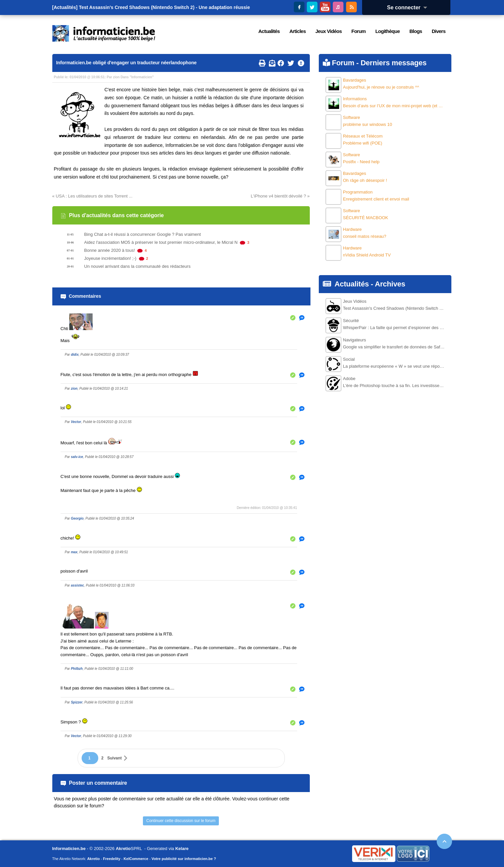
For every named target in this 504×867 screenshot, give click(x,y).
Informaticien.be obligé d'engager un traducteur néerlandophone (127, 63)
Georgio (77, 518)
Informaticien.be (69, 849)
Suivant (114, 758)
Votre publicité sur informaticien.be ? (184, 859)
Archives (390, 284)
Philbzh (77, 669)
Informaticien (142, 77)
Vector (76, 422)
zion (116, 77)
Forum (343, 63)
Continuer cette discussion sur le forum (181, 821)
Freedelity (112, 859)
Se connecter (409, 7)
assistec (77, 585)
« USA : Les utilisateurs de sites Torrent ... (92, 196)
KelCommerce (136, 859)
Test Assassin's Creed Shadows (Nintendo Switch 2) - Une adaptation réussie (165, 7)
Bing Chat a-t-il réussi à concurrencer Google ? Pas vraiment (143, 234)
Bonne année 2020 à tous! (110, 250)
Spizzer (77, 702)
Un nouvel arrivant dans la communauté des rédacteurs (137, 266)
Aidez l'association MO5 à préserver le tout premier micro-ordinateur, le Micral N (161, 242)
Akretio (123, 849)
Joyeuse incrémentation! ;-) (110, 258)
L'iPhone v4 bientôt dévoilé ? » (280, 196)
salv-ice (77, 457)
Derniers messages (393, 63)
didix (75, 355)
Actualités (352, 284)
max (74, 552)
